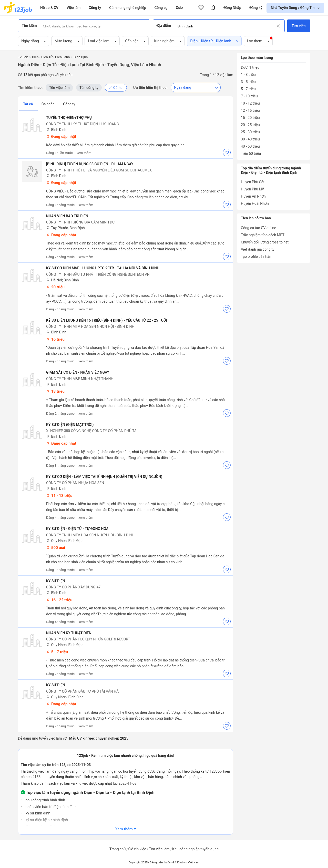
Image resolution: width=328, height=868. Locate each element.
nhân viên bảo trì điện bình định (51, 807)
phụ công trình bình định (45, 800)
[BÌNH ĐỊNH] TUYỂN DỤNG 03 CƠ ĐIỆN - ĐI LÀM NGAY (90, 164)
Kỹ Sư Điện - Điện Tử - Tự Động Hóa (77, 529)
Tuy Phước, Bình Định (65, 228)
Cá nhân (48, 104)
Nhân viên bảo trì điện (67, 216)
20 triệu (55, 287)
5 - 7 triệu (57, 652)
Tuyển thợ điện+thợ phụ (69, 118)
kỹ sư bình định (37, 813)
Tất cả (28, 104)
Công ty (69, 104)
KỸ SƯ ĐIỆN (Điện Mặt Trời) (70, 425)
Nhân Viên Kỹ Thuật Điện (69, 633)
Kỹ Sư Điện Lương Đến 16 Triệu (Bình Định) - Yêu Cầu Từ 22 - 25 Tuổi (106, 320)
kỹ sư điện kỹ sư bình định (46, 820)
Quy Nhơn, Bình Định (65, 541)
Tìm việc (299, 26)
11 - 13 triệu (59, 496)
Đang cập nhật (61, 137)
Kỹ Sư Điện (56, 581)
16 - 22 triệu (59, 600)
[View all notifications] (213, 8)
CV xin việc (137, 849)
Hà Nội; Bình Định (63, 280)
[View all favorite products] (201, 8)
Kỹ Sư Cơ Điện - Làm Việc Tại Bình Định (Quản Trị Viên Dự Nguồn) (104, 477)
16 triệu (55, 339)
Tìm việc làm (159, 849)
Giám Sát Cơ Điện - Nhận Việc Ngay (78, 372)
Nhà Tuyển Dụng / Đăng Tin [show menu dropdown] (293, 8)
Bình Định (56, 130)
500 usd (56, 548)
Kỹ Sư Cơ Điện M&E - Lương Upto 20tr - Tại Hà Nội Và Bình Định (103, 268)
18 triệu (55, 391)
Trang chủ (117, 849)
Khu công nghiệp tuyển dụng (195, 849)
